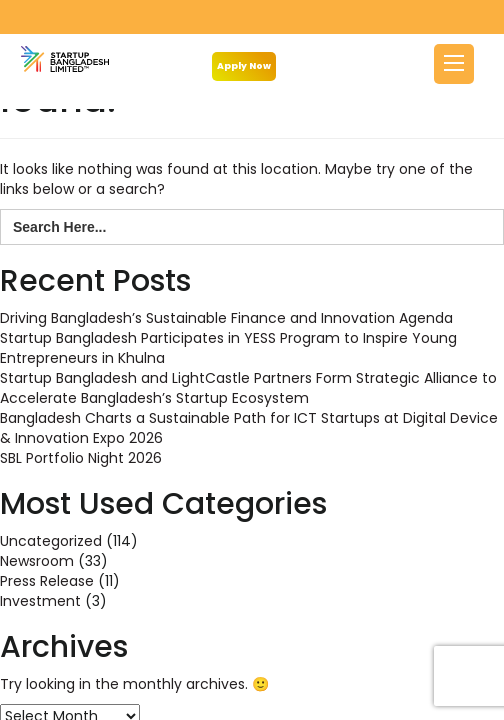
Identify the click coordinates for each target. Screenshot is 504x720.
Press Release (47, 581)
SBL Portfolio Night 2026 (81, 458)
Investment (40, 601)
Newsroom (37, 561)
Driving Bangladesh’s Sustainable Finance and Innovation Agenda (226, 318)
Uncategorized (51, 541)
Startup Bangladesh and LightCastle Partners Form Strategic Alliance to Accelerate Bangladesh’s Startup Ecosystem (248, 388)
